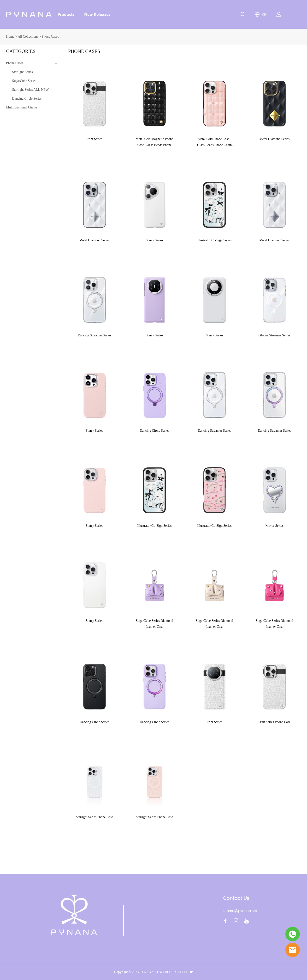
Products (66, 14)
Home (10, 37)
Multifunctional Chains (22, 107)
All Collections (28, 37)
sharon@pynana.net (240, 911)
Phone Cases (50, 37)
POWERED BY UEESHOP (174, 972)
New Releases (97, 14)
